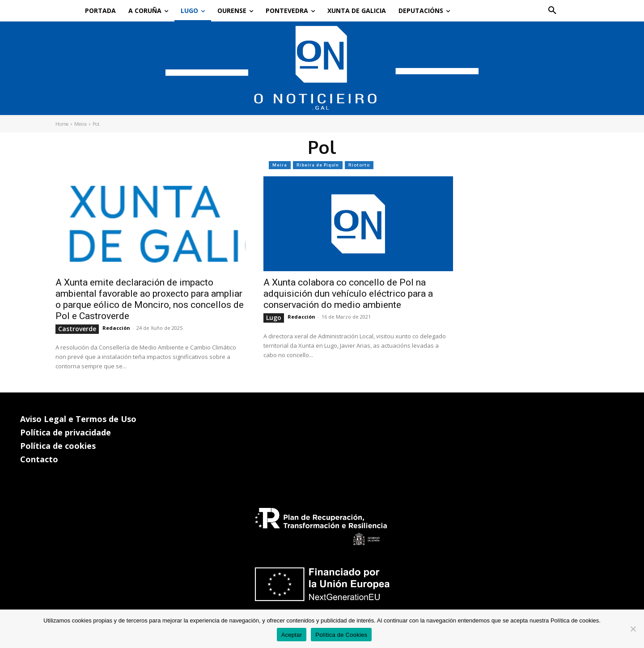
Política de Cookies (341, 635)
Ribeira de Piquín (318, 165)
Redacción (116, 328)
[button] (552, 11)
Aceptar (292, 635)
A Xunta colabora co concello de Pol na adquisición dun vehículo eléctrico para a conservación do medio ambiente (348, 294)
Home (62, 124)
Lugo (274, 318)
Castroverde (77, 329)
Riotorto (359, 165)
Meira (80, 124)
